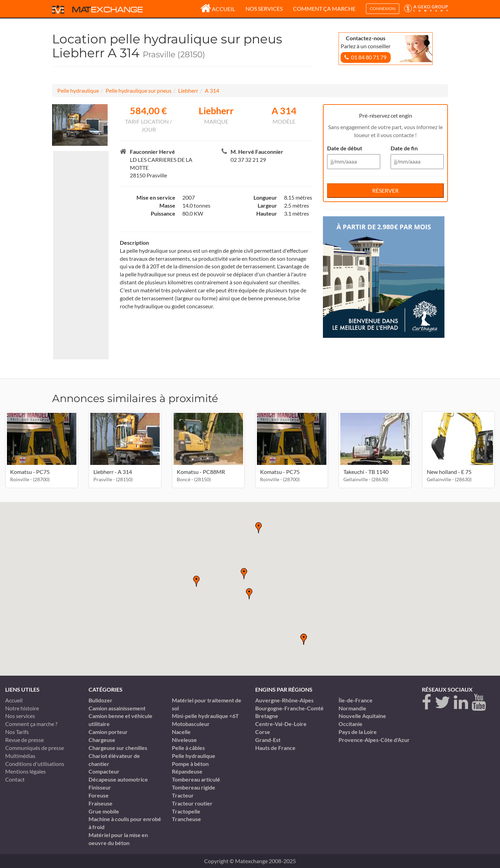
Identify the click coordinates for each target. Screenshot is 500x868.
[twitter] (443, 703)
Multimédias (20, 756)
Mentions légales (26, 771)
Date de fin (404, 148)
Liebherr (188, 90)
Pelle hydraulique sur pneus (139, 90)
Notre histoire (22, 708)
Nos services (264, 9)
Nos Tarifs (17, 732)
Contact (15, 779)
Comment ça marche (324, 9)
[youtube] (479, 703)
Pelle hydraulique (78, 90)
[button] (249, 594)
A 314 (212, 90)
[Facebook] (427, 703)
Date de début (345, 148)
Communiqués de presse (35, 748)
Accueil (218, 9)
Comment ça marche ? (31, 724)
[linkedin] (461, 703)
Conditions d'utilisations (35, 764)
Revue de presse (24, 740)
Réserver (385, 190)
